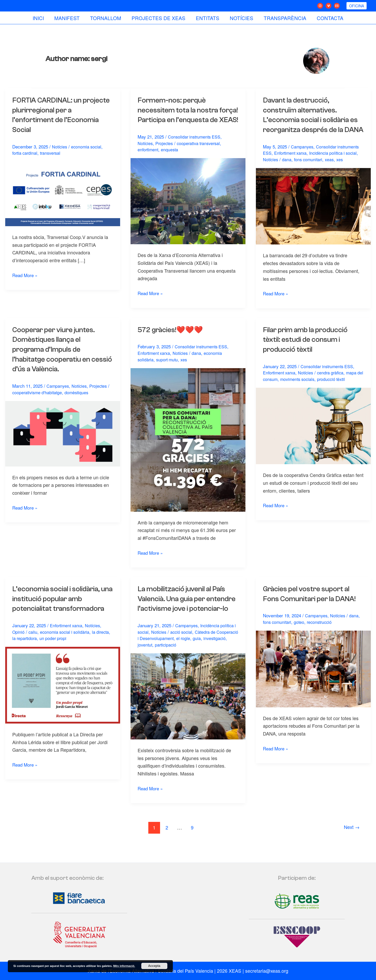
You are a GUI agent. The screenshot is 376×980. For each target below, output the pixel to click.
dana (288, 169)
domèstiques (79, 402)
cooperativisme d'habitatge (38, 402)
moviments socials (306, 389)
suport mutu (168, 369)
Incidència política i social (337, 163)
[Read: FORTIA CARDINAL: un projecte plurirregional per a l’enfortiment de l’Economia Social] (63, 193)
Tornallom (106, 18)
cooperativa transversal (202, 153)
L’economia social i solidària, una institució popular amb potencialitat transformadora (62, 608)
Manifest (68, 18)
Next (351, 847)
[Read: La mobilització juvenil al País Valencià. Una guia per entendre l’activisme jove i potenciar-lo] (188, 715)
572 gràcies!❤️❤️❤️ (172, 339)
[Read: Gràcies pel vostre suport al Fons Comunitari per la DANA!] (313, 678)
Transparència (284, 18)
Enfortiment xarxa (292, 163)
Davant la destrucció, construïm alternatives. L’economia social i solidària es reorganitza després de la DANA (313, 120)
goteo (301, 632)
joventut (171, 664)
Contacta (328, 18)
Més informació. (124, 966)
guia (222, 658)
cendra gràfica (335, 382)
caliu (33, 641)
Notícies (241, 18)
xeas (332, 169)
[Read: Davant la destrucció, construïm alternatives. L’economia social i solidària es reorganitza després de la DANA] (313, 215)
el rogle (208, 658)
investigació (149, 664)
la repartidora (41, 648)
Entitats (207, 18)
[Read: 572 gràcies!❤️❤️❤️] (188, 449)
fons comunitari (310, 169)
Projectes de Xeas (159, 18)
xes (343, 169)
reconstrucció (322, 632)
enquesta (171, 159)
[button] (357, 6)
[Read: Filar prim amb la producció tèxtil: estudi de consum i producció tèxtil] (313, 435)
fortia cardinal (26, 153)
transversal (53, 153)
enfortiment (149, 159)
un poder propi (71, 648)
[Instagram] (320, 6)
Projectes (166, 153)
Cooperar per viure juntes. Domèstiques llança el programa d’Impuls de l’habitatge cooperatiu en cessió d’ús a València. (56, 359)
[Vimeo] (328, 6)
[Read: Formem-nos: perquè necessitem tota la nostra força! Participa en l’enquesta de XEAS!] (188, 210)
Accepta (154, 966)
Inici (40, 18)
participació (193, 664)
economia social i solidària (66, 641)
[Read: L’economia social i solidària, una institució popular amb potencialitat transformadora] (63, 694)
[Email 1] (337, 6)
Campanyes (302, 156)
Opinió (19, 641)
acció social (186, 651)
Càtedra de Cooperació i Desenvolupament (180, 655)
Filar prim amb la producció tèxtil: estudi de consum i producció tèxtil (309, 349)
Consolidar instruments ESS (195, 147)
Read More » (26, 275)
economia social (88, 147)
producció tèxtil (342, 389)
